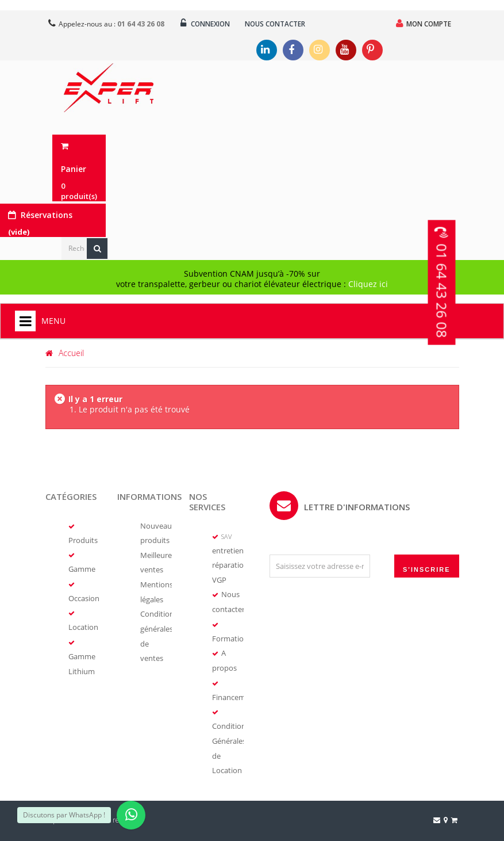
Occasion (84, 598)
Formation (230, 637)
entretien (228, 551)
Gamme (82, 569)
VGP (219, 580)
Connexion (207, 24)
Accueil (65, 353)
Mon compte (422, 24)
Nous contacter (280, 24)
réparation (230, 565)
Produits (83, 541)
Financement (234, 695)
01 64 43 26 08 (442, 302)
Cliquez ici (368, 284)
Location (83, 627)
